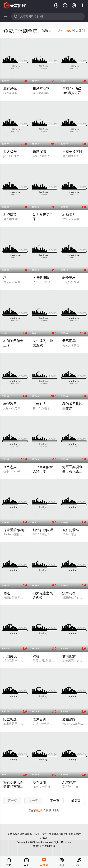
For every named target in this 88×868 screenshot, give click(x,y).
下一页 (55, 801)
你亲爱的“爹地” (14, 530)
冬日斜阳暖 (41, 278)
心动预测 (69, 215)
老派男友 (69, 278)
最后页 (76, 801)
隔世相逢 (10, 719)
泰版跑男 (10, 404)
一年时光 (39, 404)
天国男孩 (10, 656)
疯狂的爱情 (71, 530)
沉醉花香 (69, 593)
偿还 (7, 593)
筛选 (47, 31)
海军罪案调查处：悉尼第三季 (72, 471)
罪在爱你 (10, 89)
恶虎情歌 (10, 215)
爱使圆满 (69, 656)
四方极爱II (11, 152)
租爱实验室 (41, 89)
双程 (36, 656)
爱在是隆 (69, 719)
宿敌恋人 (10, 467)
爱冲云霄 (39, 719)
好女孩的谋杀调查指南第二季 (13, 787)
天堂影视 (15, 6)
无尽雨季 (69, 341)
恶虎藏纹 (69, 782)
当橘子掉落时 (72, 152)
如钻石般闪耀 (43, 530)
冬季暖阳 (39, 782)
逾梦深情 (39, 152)
